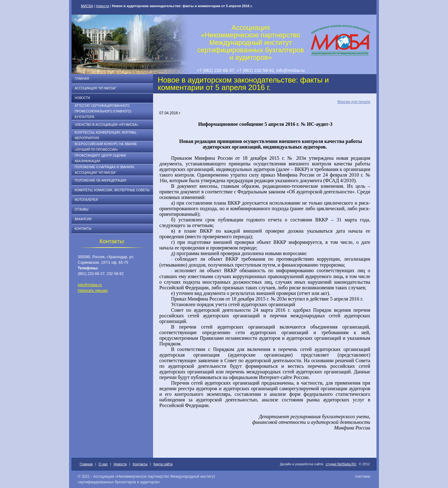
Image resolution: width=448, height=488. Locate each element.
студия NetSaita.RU (341, 464)
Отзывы (82, 209)
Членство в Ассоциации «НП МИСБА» (107, 125)
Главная (82, 79)
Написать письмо (93, 291)
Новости (103, 6)
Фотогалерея (86, 200)
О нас (103, 464)
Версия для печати (354, 102)
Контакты (83, 229)
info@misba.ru (90, 285)
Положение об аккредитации (100, 180)
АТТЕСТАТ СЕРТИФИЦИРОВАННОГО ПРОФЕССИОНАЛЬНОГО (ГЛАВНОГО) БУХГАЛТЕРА (103, 111)
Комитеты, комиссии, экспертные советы (112, 190)
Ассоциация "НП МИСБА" (96, 88)
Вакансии (83, 219)
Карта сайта (163, 464)
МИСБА (87, 6)
